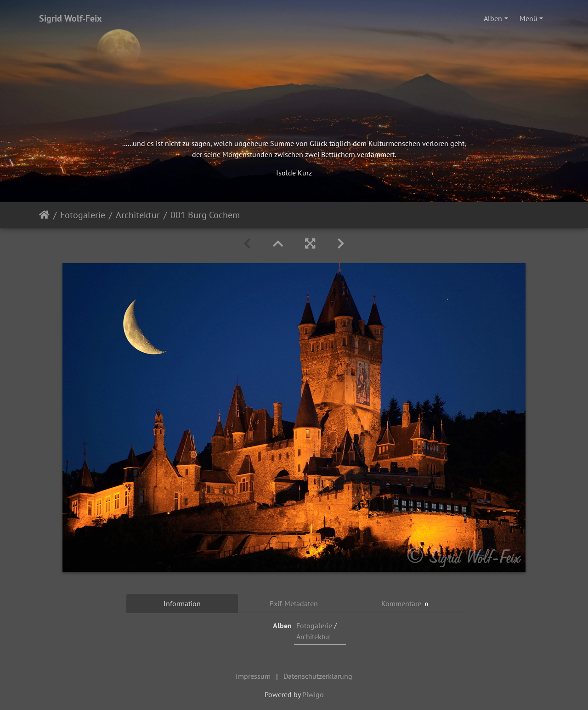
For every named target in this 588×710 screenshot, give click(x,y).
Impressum (253, 676)
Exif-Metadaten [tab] (294, 603)
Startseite (44, 215)
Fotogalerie (83, 215)
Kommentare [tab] (406, 604)
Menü (529, 18)
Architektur (138, 215)
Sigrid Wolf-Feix (71, 18)
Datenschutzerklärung (318, 676)
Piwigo (313, 694)
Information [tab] (182, 603)
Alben (493, 18)
